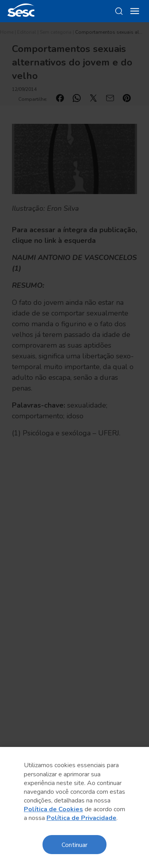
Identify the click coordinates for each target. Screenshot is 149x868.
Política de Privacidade (81, 818)
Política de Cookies (53, 809)
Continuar (74, 844)
